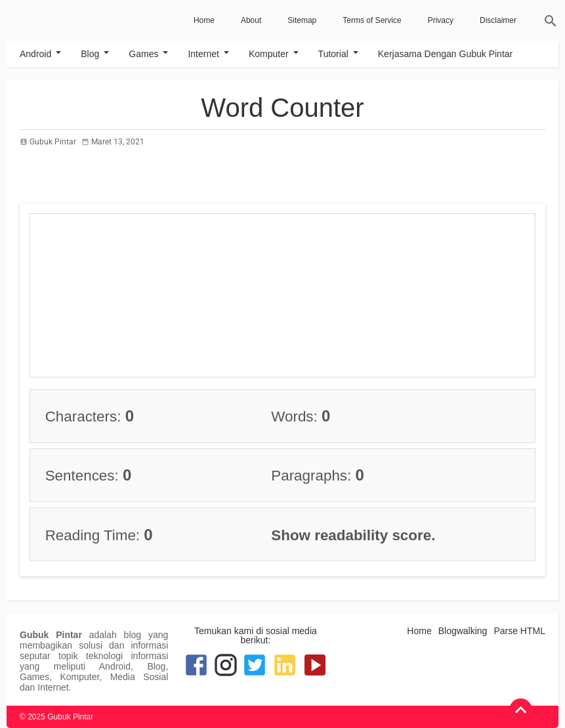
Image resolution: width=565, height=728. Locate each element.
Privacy (441, 20)
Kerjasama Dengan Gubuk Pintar (445, 54)
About (251, 20)
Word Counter (282, 108)
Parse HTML (519, 631)
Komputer (269, 54)
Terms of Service (372, 20)
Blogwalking (463, 631)
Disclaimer (498, 20)
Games (143, 54)
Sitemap (302, 20)
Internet (203, 54)
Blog (90, 54)
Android (35, 54)
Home (204, 20)
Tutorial (333, 54)
